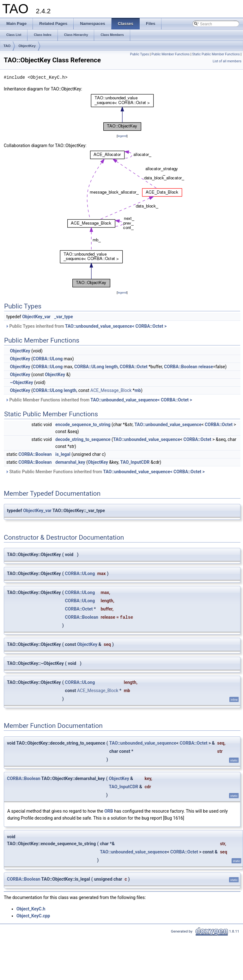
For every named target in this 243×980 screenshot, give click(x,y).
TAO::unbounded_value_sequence (168, 425)
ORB (109, 811)
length (112, 367)
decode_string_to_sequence (83, 439)
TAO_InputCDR (135, 462)
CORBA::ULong (48, 359)
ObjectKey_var (36, 317)
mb (138, 390)
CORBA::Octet (134, 367)
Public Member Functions (170, 54)
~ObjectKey (21, 382)
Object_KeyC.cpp (33, 916)
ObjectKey (27, 46)
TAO (7, 46)
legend (122, 136)
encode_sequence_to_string (83, 425)
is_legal (63, 454)
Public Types (139, 54)
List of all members (227, 61)
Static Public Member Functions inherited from (105, 472)
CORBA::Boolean (181, 367)
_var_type (63, 317)
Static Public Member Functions (216, 54)
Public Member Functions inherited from (99, 400)
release (206, 367)
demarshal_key (70, 462)
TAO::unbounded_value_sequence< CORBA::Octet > (116, 326)
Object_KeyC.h (31, 909)
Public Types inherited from (86, 326)
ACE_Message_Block (111, 390)
